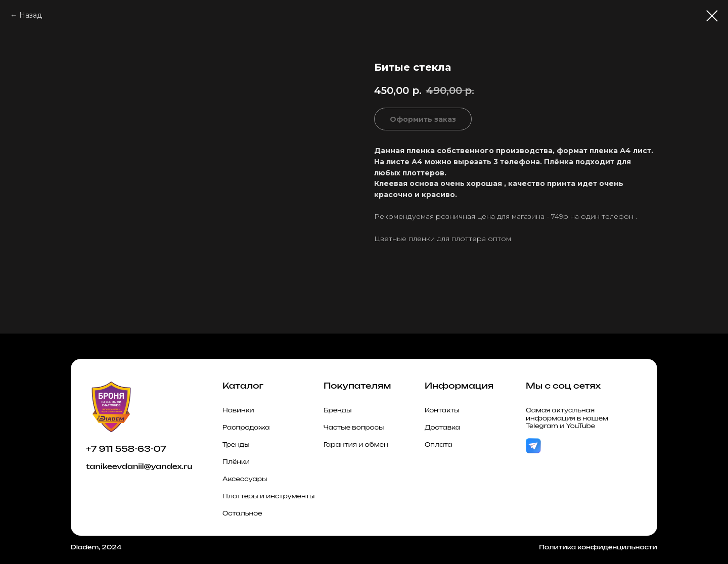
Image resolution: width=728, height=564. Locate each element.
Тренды (236, 444)
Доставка (442, 427)
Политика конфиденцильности (598, 547)
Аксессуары (245, 479)
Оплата (439, 444)
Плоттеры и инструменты (268, 496)
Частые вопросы (354, 427)
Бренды (338, 410)
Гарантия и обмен (356, 444)
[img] (533, 446)
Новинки (238, 410)
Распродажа (246, 427)
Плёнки (236, 462)
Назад (31, 15)
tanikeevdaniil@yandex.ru (139, 466)
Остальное (242, 513)
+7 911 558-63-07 (126, 449)
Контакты (442, 410)
